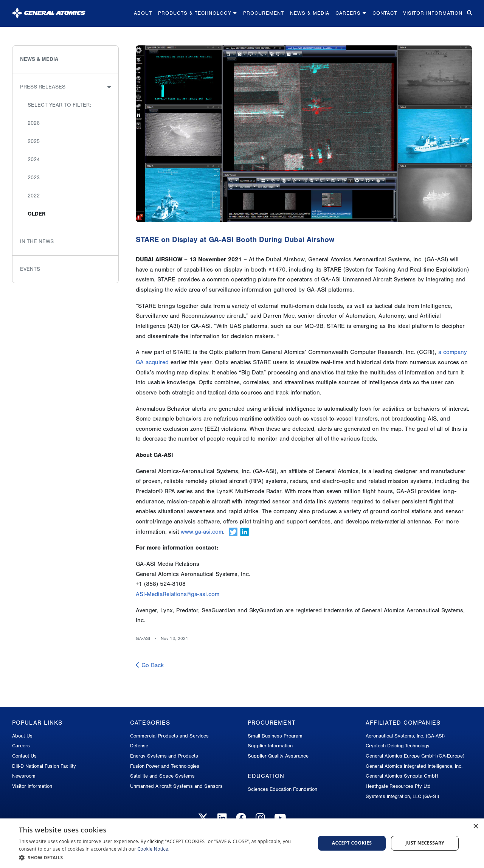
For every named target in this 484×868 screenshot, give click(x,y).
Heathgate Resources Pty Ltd (398, 786)
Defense (139, 746)
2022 (34, 196)
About (143, 13)
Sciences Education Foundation (282, 789)
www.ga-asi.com (202, 532)
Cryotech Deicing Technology (398, 746)
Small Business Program (275, 736)
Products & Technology (198, 13)
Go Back (150, 665)
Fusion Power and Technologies (165, 766)
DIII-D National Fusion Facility (44, 766)
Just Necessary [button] (425, 843)
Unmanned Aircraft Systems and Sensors (176, 786)
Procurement (264, 13)
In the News (37, 241)
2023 (34, 178)
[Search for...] (469, 13)
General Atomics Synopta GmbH (402, 776)
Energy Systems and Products (164, 756)
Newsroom (24, 776)
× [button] (475, 827)
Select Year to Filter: (59, 105)
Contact (385, 13)
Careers (351, 13)
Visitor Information (433, 13)
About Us (22, 736)
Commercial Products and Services (169, 736)
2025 (34, 141)
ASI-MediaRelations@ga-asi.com (178, 594)
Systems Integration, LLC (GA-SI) (402, 796)
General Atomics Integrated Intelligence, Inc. (414, 766)
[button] (163, 858)
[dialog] (242, 843)
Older (36, 214)
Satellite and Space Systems (162, 776)
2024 (34, 159)
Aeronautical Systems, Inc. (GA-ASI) (405, 736)
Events (30, 269)
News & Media (310, 13)
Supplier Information (270, 746)
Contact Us (24, 756)
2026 (34, 123)
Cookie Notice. (154, 849)
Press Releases (43, 87)
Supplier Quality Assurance (278, 756)
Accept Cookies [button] (352, 843)
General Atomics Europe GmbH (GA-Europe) (415, 756)
